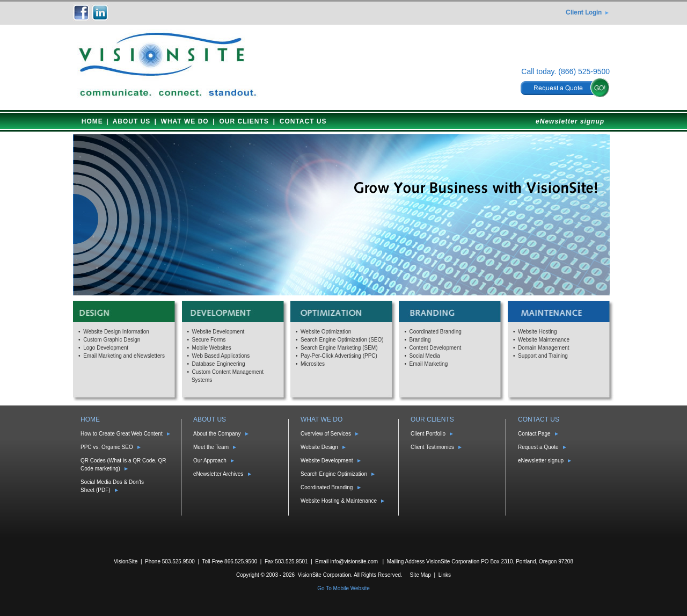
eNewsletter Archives (218, 474)
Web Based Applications (221, 356)
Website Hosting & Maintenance (339, 501)
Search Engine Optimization (334, 474)
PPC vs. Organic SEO (107, 447)
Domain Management (544, 348)
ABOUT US (132, 121)
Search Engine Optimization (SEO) (342, 340)
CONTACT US (303, 121)
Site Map (420, 575)
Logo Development (106, 348)
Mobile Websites (212, 348)
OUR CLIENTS (244, 121)
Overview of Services (326, 434)
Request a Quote (538, 447)
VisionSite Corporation (324, 575)
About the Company (217, 434)
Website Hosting (538, 332)
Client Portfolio (428, 434)
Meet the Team (211, 447)
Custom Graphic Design (112, 340)
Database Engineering (219, 364)
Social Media (425, 356)
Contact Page (534, 434)
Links (445, 575)
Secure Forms (209, 340)
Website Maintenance (544, 340)
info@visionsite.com (354, 561)
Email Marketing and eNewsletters (124, 356)
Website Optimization (326, 332)
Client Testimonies (432, 447)
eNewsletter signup (570, 121)
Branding (420, 340)
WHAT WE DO (185, 121)
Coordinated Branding (436, 332)
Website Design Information (116, 332)
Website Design (319, 447)
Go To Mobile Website (343, 588)
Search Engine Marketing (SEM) (339, 348)
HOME (92, 121)
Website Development (218, 332)
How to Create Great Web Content (122, 434)
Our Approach (210, 461)
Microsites (313, 364)
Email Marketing (429, 364)
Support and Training (543, 356)
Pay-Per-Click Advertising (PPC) (339, 356)
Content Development (436, 348)
